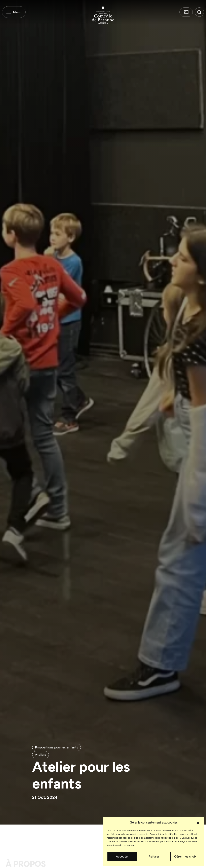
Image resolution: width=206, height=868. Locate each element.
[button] (198, 823)
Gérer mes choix (185, 857)
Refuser (154, 857)
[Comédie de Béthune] (103, 15)
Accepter (122, 857)
